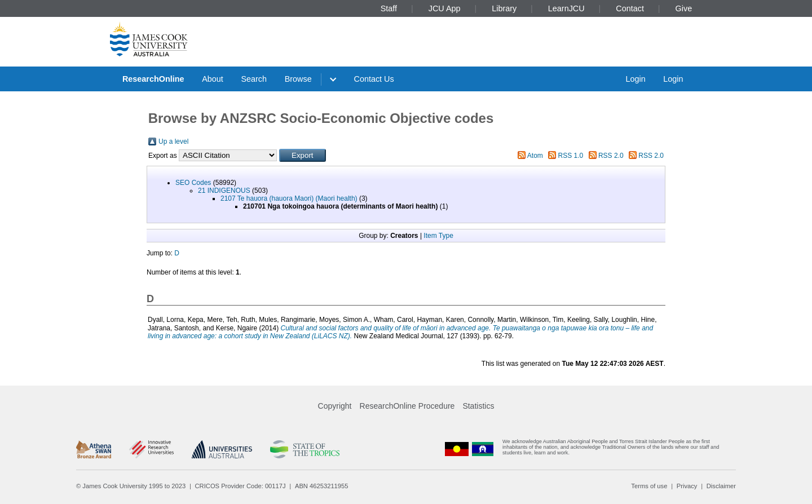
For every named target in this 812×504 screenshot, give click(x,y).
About (213, 79)
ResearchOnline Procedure (407, 406)
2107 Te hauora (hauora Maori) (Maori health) (289, 198)
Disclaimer (721, 486)
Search (254, 79)
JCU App (445, 8)
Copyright (335, 406)
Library (504, 8)
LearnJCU (566, 8)
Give (684, 8)
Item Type (438, 236)
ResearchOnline (153, 79)
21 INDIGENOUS (224, 191)
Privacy (687, 486)
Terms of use (649, 486)
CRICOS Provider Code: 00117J (240, 486)
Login (635, 79)
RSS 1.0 (571, 156)
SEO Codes (193, 183)
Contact (630, 8)
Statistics (478, 406)
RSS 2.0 (611, 156)
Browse (298, 79)
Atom (535, 156)
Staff (389, 8)
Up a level (173, 142)
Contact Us (374, 79)
